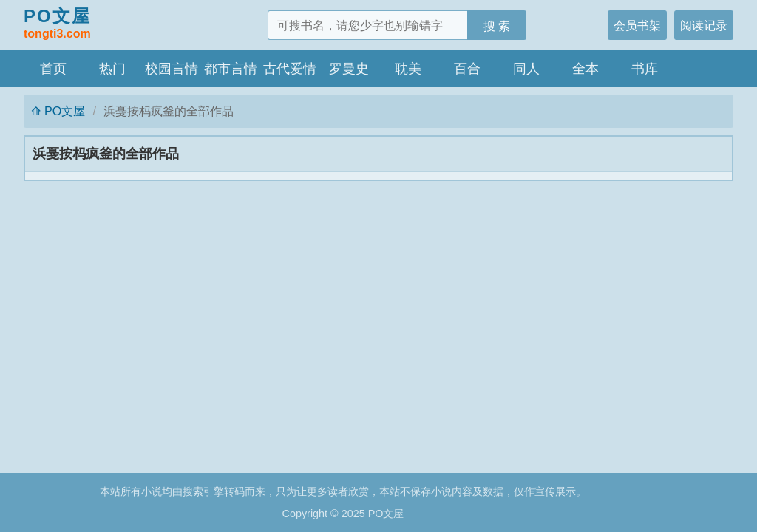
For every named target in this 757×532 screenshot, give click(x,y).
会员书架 (637, 25)
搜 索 (497, 26)
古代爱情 (290, 69)
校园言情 (172, 69)
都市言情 (231, 69)
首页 (53, 69)
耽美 (408, 69)
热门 (112, 69)
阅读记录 (704, 25)
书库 (645, 69)
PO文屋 (57, 24)
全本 (585, 69)
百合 (467, 69)
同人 (526, 69)
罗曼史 (349, 69)
